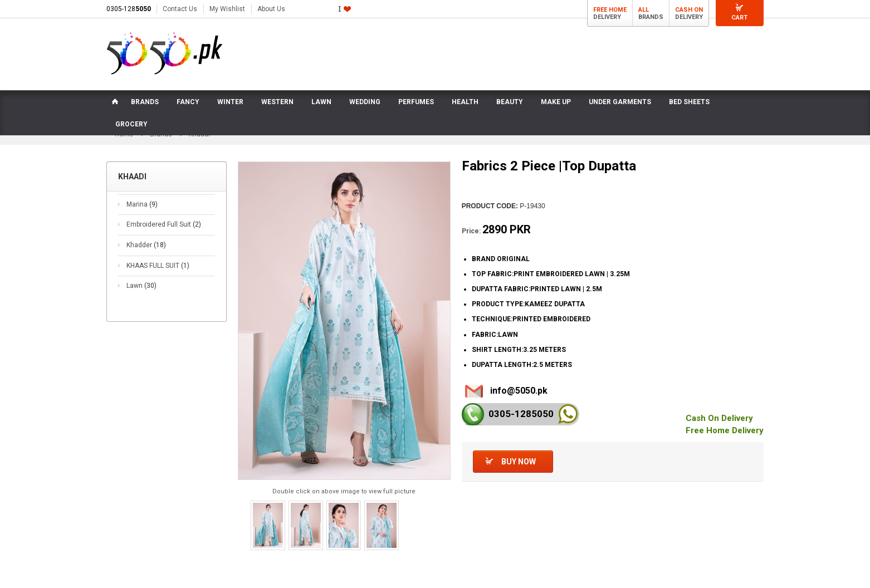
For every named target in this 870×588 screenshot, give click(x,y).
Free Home (610, 10)
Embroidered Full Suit (164, 224)
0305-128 (129, 9)
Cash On (689, 10)
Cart (739, 18)
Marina (142, 204)
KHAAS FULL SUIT (158, 266)
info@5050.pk (519, 391)
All (644, 10)
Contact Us (180, 9)
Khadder (146, 245)
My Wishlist (227, 9)
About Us (271, 9)
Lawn (141, 286)
